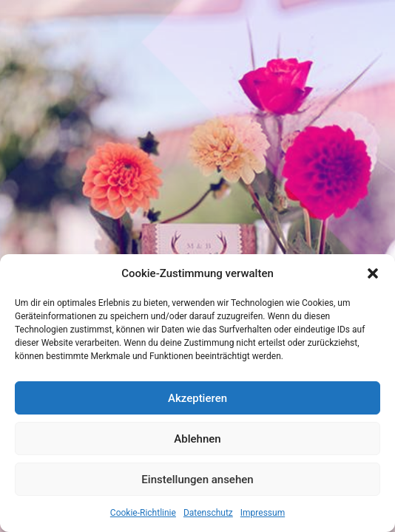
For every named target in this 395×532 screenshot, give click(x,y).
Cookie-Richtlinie (143, 513)
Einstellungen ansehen (197, 480)
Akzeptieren (197, 398)
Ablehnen (197, 439)
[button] (373, 273)
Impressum (263, 513)
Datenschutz (208, 513)
